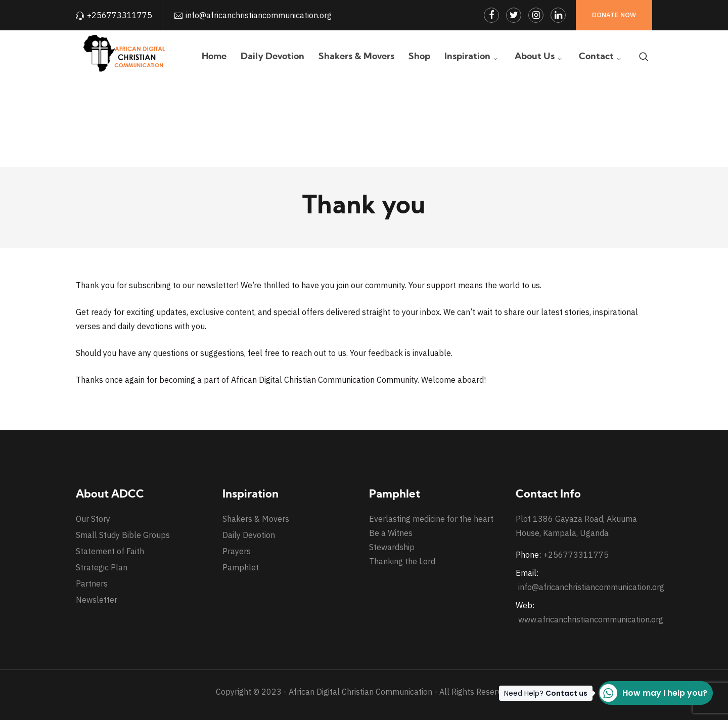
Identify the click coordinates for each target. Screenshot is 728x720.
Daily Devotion (249, 535)
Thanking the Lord (402, 561)
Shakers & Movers (256, 519)
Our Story (93, 519)
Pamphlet (241, 567)
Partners (92, 583)
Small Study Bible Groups (123, 535)
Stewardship (392, 547)
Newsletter (97, 600)
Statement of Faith (110, 551)
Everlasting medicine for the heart (431, 519)
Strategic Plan (102, 567)
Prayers (237, 551)
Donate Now (614, 15)
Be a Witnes (391, 533)
